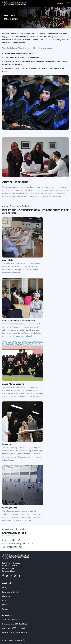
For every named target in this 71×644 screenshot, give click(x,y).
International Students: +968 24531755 (18, 632)
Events (5, 605)
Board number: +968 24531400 (15, 624)
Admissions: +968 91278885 (13, 628)
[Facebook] (3, 576)
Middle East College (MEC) (18, 640)
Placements (7, 596)
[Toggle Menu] (68, 3)
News (4, 600)
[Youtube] (15, 576)
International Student (11, 592)
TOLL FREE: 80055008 (11, 620)
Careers (5, 609)
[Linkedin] (11, 576)
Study (5, 588)
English (61, 3)
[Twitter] (7, 576)
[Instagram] (19, 576)
